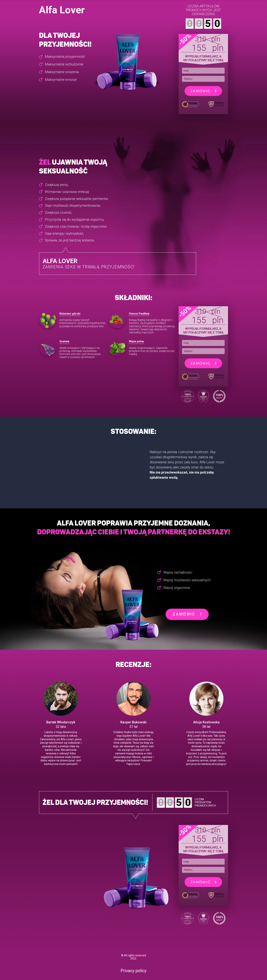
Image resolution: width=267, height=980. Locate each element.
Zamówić (203, 91)
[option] (71, 325)
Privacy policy (133, 971)
